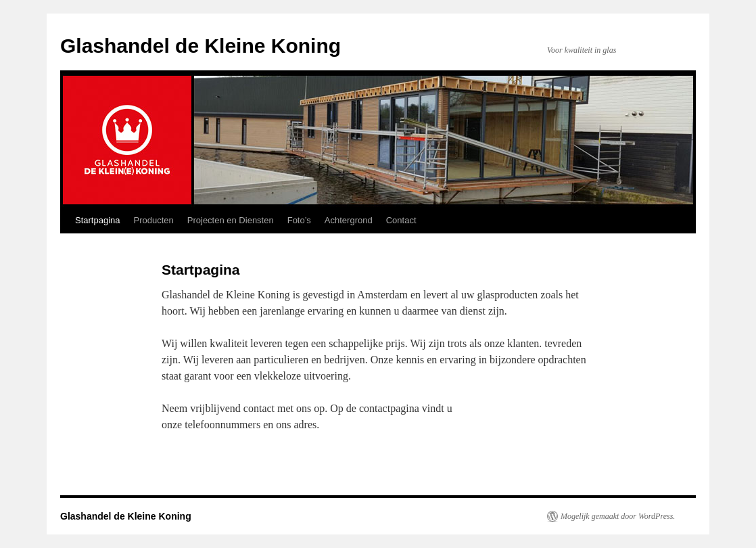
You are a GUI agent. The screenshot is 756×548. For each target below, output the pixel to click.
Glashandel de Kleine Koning (200, 46)
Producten (154, 220)
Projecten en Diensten (231, 220)
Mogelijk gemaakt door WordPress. (618, 516)
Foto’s (299, 220)
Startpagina (98, 220)
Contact (401, 220)
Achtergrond (349, 220)
